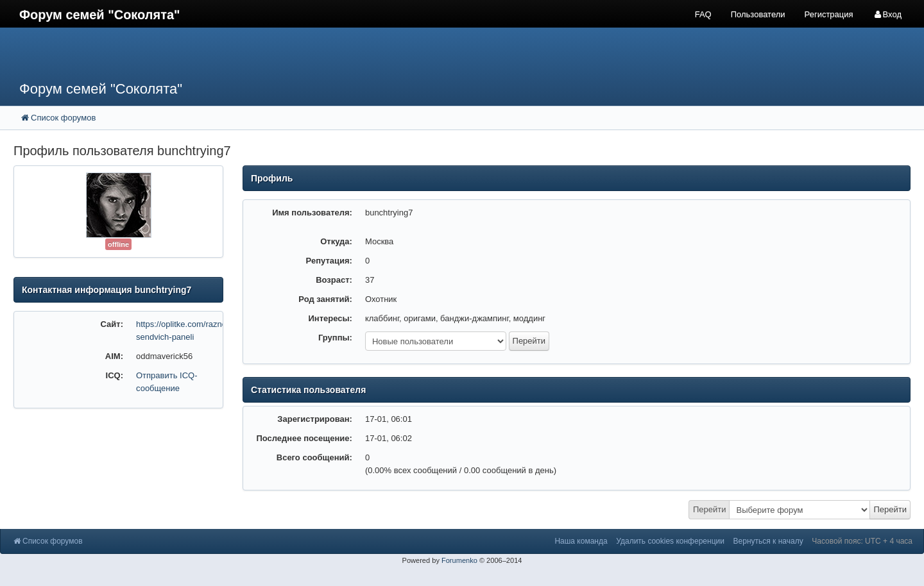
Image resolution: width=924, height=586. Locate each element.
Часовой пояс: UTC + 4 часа (862, 541)
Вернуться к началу (768, 541)
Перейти (710, 509)
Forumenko (459, 560)
